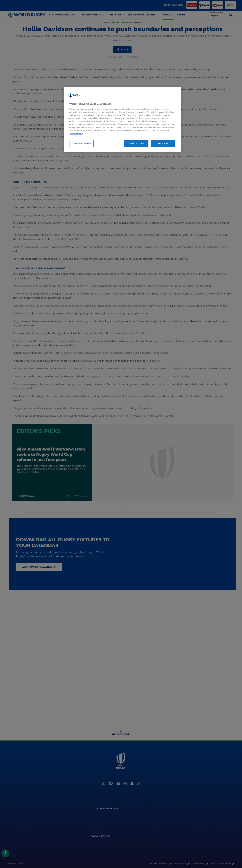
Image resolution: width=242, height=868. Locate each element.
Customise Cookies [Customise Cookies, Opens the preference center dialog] (81, 143)
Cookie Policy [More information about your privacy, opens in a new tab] (77, 133)
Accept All (163, 143)
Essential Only (136, 143)
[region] (122, 119)
